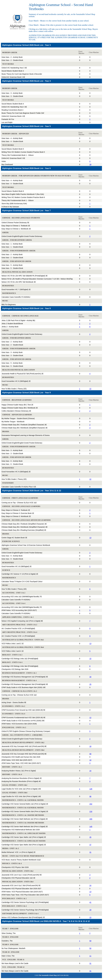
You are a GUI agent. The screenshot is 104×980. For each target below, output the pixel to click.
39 (90, 164)
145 (91, 827)
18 (90, 746)
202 (91, 804)
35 (90, 837)
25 (90, 684)
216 (91, 811)
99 (90, 754)
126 (91, 789)
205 (91, 819)
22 (90, 389)
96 (90, 796)
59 (90, 941)
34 (90, 677)
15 (90, 659)
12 (90, 718)
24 (90, 771)
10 (90, 760)
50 (90, 948)
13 (90, 538)
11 (90, 956)
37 (90, 845)
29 (90, 910)
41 (90, 902)
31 (90, 852)
